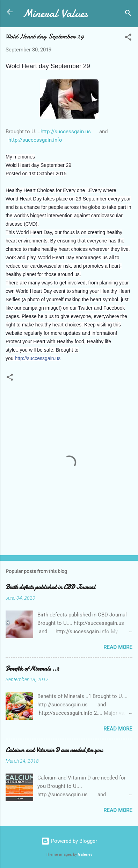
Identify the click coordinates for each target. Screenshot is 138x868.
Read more (118, 647)
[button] (128, 38)
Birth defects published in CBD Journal (50, 587)
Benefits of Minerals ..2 (32, 669)
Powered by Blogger (69, 841)
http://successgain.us (66, 132)
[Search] (128, 14)
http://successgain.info (35, 140)
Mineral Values (55, 13)
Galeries (85, 855)
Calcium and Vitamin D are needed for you (54, 750)
